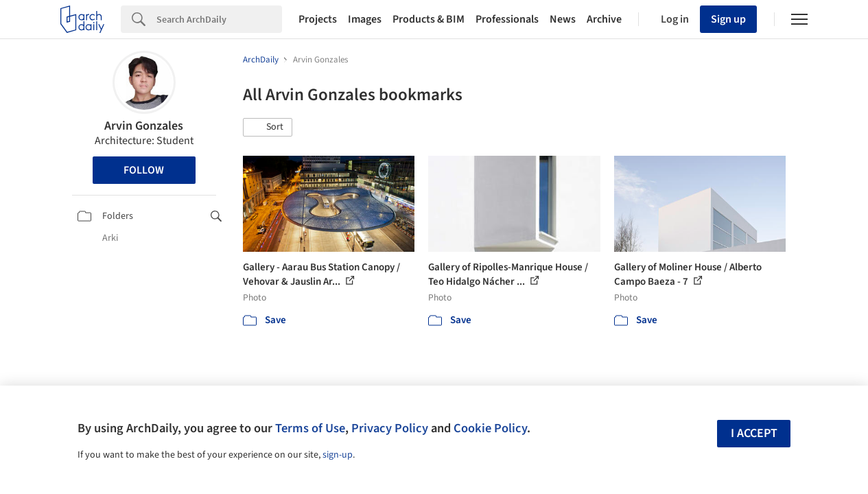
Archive (604, 19)
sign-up (338, 455)
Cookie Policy (490, 428)
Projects (318, 19)
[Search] (219, 19)
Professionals (507, 19)
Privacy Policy (390, 428)
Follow (144, 170)
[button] (268, 128)
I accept (754, 433)
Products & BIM (429, 19)
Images (365, 19)
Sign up (728, 19)
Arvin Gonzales (144, 126)
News (563, 19)
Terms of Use (310, 428)
